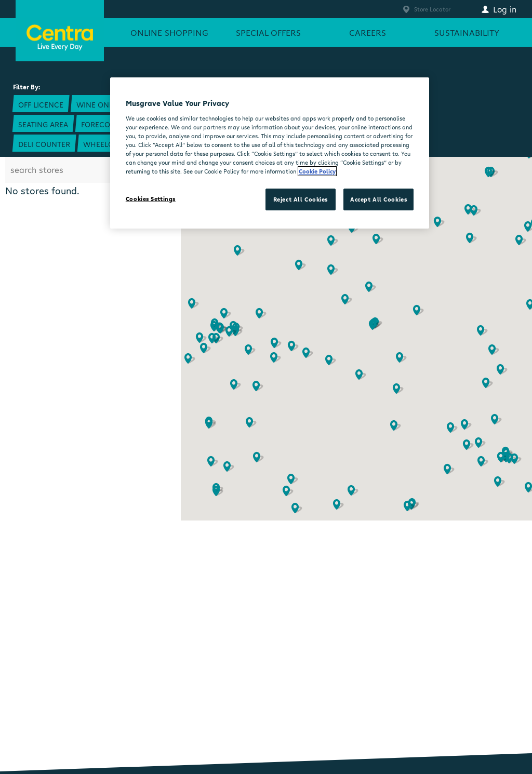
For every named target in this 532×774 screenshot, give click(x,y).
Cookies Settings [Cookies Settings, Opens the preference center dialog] (151, 199)
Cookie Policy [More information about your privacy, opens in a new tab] (317, 171)
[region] (270, 153)
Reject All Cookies (301, 199)
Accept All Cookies (378, 199)
